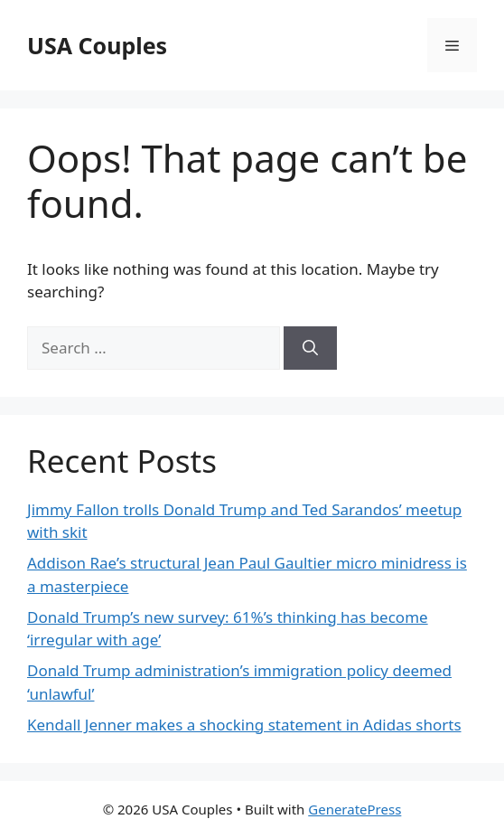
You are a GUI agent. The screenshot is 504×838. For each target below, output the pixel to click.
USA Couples (97, 45)
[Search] (310, 348)
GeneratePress (355, 809)
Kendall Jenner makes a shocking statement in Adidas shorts (244, 725)
